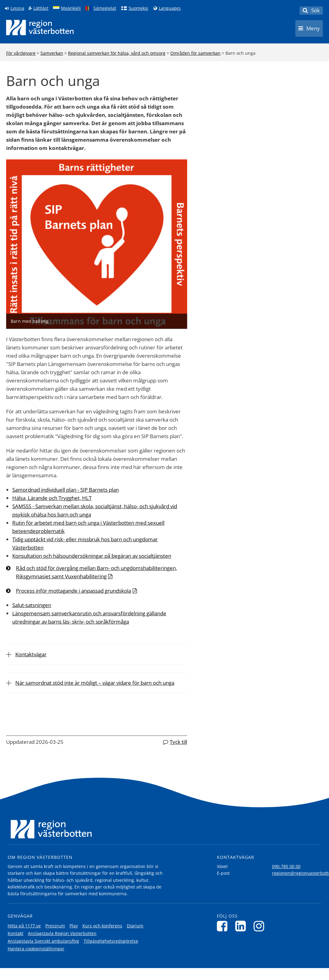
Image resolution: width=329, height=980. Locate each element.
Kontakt (15, 933)
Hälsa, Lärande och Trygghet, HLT (52, 498)
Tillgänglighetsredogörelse (111, 941)
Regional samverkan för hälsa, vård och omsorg (117, 53)
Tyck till (178, 742)
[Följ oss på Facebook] (224, 926)
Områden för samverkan (195, 53)
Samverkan (52, 53)
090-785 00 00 (286, 866)
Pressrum (55, 926)
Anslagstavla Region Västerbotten (62, 933)
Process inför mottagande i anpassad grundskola (74, 591)
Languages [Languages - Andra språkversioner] (170, 8)
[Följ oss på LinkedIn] (242, 926)
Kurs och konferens (102, 926)
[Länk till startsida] (40, 28)
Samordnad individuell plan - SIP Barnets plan (66, 490)
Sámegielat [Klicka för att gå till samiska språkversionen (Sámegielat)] (105, 8)
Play (74, 926)
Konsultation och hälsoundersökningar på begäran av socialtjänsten (92, 556)
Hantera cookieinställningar (36, 949)
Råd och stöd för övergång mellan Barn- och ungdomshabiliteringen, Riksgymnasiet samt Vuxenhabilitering (96, 572)
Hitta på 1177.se (24, 926)
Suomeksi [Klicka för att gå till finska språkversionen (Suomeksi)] (138, 8)
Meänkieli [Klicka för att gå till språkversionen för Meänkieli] (71, 8)
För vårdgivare (21, 53)
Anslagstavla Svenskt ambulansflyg (43, 941)
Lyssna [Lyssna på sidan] (17, 8)
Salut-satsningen (32, 605)
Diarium (135, 926)
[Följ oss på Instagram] (261, 926)
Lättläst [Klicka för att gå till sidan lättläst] (41, 8)
